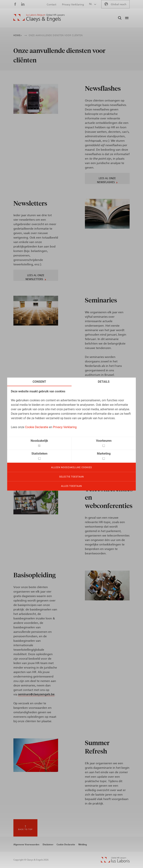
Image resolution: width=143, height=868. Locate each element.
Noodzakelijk (39, 441)
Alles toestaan (71, 486)
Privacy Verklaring (65, 427)
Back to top (25, 829)
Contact (51, 5)
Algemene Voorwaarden (26, 845)
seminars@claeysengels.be (36, 694)
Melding (83, 845)
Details (104, 381)
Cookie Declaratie (37, 427)
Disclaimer (48, 845)
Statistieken (39, 453)
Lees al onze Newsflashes (106, 180)
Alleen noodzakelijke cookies (72, 467)
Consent (39, 381)
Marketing (104, 453)
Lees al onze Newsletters (35, 277)
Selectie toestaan (71, 477)
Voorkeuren (104, 441)
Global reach (119, 4)
